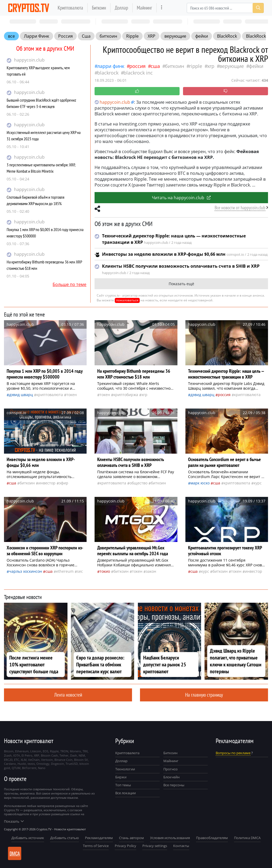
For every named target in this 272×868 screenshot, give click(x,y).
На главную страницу (204, 695)
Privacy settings (155, 846)
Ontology (43, 764)
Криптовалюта (70, 8)
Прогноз (170, 769)
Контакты (181, 846)
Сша (86, 36)
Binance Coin (63, 760)
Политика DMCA (247, 838)
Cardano (10, 764)
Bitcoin (9, 751)
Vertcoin (47, 760)
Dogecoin (58, 764)
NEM (82, 755)
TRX (85, 751)
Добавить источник (28, 838)
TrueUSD (72, 764)
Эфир (64, 483)
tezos (31, 764)
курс (258, 483)
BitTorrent (29, 768)
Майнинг (144, 8)
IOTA (17, 755)
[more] (162, 8)
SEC (80, 571)
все (11, 36)
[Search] (225, 8)
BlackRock (227, 36)
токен (72, 395)
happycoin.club (29, 60)
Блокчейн (171, 777)
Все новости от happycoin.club (240, 208)
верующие (175, 36)
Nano (42, 768)
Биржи (121, 777)
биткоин (108, 36)
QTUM (16, 768)
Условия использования (170, 838)
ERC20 (8, 760)
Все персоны (174, 785)
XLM (24, 760)
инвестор (47, 483)
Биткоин (99, 8)
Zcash (8, 755)
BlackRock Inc (138, 73)
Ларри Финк (37, 36)
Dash (74, 755)
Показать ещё (181, 284)
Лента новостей (68, 695)
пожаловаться (127, 300)
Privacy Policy (126, 846)
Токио (105, 571)
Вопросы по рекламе (233, 753)
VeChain (34, 760)
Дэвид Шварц (21, 395)
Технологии (125, 769)
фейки (202, 36)
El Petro (27, 755)
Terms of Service (96, 846)
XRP (152, 36)
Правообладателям (212, 838)
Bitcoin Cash (49, 755)
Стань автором (131, 838)
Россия (65, 36)
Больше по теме (69, 284)
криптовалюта (50, 395)
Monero (75, 751)
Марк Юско (200, 483)
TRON (64, 751)
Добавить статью (65, 838)
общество (139, 483)
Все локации (126, 793)
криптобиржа (126, 395)
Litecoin (36, 751)
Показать (14, 821)
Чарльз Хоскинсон (25, 571)
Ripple (132, 36)
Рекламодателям (99, 838)
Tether (64, 755)
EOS (46, 751)
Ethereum (65, 571)
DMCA (15, 853)
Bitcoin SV (81, 760)
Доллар (121, 8)
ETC (17, 760)
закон (151, 571)
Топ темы (123, 785)
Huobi (22, 764)
